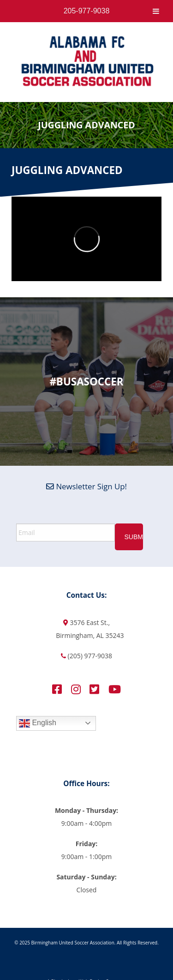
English (38, 723)
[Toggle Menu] (156, 11)
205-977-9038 (87, 11)
